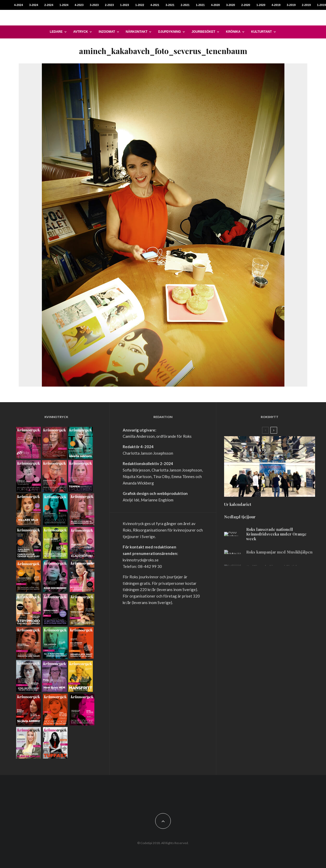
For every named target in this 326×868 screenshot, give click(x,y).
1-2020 (261, 5)
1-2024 (64, 5)
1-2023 (125, 5)
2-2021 (185, 5)
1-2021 (200, 5)
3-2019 (291, 5)
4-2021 (155, 5)
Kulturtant (262, 32)
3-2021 (170, 5)
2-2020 (246, 5)
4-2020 (215, 5)
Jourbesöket (203, 32)
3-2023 (94, 5)
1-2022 (140, 5)
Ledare (56, 32)
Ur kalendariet (238, 507)
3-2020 (231, 5)
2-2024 (49, 5)
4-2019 (276, 5)
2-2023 (109, 5)
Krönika (233, 32)
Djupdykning (169, 32)
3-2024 (34, 5)
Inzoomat (107, 32)
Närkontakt (137, 32)
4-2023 (79, 5)
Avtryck (81, 32)
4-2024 (18, 5)
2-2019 (306, 5)
